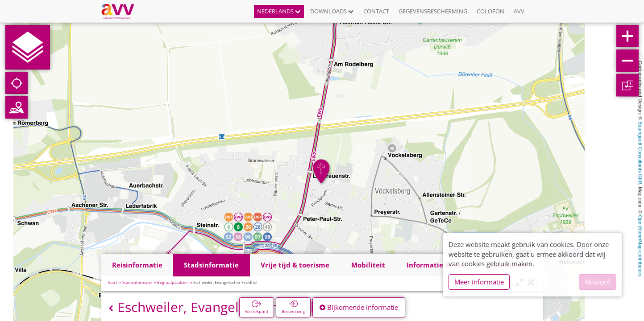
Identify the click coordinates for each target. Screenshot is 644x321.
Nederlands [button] (279, 11)
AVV (519, 11)
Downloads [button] (332, 11)
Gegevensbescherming (433, 11)
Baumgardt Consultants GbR (640, 153)
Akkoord (598, 282)
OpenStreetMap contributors (640, 246)
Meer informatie (479, 282)
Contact (376, 11)
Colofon (490, 11)
